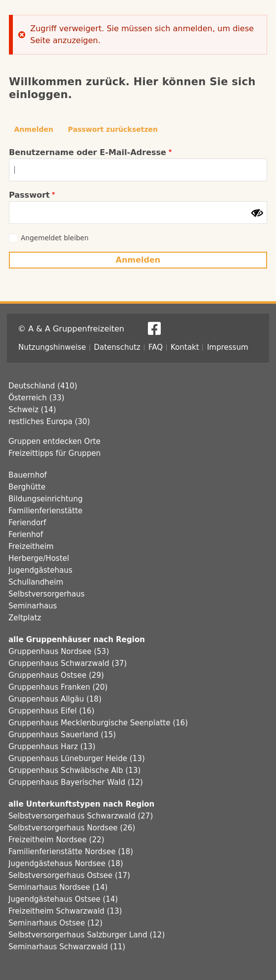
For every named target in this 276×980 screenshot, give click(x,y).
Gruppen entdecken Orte (54, 441)
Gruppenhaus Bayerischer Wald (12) (76, 782)
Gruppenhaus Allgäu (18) (55, 699)
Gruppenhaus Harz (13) (52, 747)
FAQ (156, 347)
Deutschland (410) (43, 386)
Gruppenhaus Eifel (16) (51, 711)
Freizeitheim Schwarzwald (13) (65, 911)
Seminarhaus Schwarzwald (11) (67, 947)
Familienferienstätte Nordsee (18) (71, 852)
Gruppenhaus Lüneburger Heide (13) (77, 759)
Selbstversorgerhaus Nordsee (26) (72, 828)
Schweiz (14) (32, 410)
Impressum (227, 347)
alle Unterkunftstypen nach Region (81, 804)
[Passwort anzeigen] (257, 213)
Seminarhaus (33, 606)
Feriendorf (27, 523)
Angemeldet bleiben (55, 238)
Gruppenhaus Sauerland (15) (62, 735)
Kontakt (185, 347)
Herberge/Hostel (39, 558)
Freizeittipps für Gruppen (54, 453)
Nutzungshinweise (52, 347)
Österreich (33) (36, 398)
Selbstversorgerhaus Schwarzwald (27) (81, 816)
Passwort (29, 195)
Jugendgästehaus (40, 570)
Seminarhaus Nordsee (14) (58, 887)
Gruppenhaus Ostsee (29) (56, 675)
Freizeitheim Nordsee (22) (56, 840)
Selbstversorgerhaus (46, 594)
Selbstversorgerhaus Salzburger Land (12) (87, 935)
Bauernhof (28, 475)
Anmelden (34, 129)
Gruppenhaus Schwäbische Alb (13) (74, 770)
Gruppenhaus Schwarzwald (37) (68, 663)
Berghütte (27, 487)
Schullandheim (36, 582)
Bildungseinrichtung (46, 499)
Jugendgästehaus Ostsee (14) (63, 899)
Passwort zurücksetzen (113, 129)
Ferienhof (26, 535)
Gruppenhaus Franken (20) (58, 687)
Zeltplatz (25, 618)
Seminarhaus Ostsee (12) (55, 923)
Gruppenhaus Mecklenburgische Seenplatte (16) (98, 723)
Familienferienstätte (46, 511)
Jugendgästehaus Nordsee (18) (66, 864)
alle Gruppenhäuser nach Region (77, 640)
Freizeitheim (31, 546)
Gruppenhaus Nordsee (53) (59, 652)
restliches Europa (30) (49, 422)
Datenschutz (117, 347)
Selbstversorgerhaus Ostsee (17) (69, 875)
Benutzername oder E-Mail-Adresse (88, 152)
